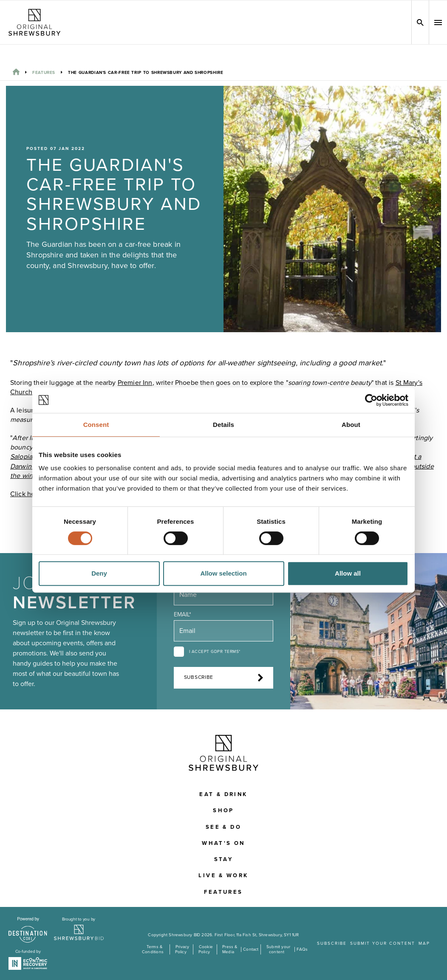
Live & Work (223, 876)
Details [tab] (223, 425)
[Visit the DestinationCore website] (28, 930)
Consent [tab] (96, 425)
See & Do (223, 827)
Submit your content (278, 949)
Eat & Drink (223, 794)
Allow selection (223, 573)
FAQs (302, 949)
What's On (223, 843)
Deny (99, 573)
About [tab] (351, 425)
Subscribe (224, 678)
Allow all (348, 573)
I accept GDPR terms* (215, 652)
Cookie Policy (206, 949)
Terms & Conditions (153, 949)
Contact (251, 949)
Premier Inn (135, 383)
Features (44, 73)
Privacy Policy (182, 949)
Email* (182, 614)
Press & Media (230, 949)
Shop (223, 811)
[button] (438, 23)
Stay (224, 859)
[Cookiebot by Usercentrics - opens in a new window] (371, 400)
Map (424, 943)
